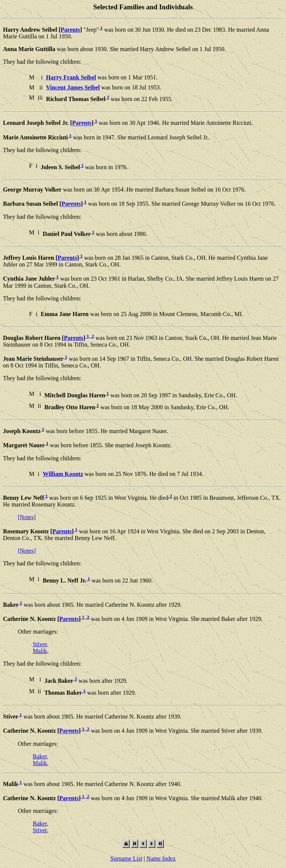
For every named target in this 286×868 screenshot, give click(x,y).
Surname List (126, 858)
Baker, (41, 756)
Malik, (41, 651)
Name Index (161, 858)
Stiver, (41, 644)
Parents (70, 30)
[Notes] (27, 517)
